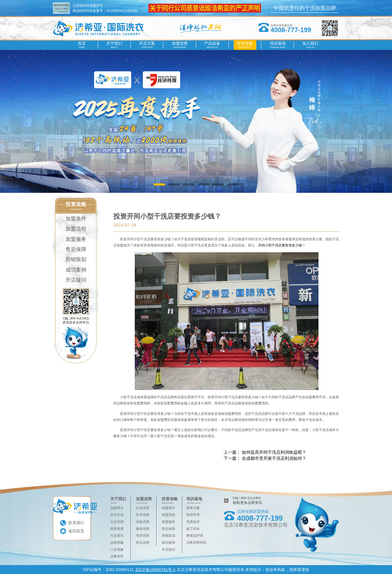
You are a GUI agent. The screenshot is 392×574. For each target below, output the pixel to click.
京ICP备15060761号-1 (155, 570)
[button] (159, 184)
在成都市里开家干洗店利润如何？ (274, 458)
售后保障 (76, 249)
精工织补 (193, 529)
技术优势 (143, 515)
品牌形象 (117, 542)
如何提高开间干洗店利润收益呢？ (274, 452)
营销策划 (76, 259)
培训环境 (193, 515)
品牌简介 (117, 508)
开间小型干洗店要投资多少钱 (280, 245)
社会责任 (117, 535)
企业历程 (117, 522)
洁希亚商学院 (196, 542)
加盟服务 (76, 239)
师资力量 (193, 508)
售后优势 (143, 542)
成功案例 (76, 270)
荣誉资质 (117, 529)
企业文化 (117, 515)
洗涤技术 (193, 522)
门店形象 (117, 550)
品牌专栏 (117, 556)
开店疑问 (76, 280)
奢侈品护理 (195, 535)
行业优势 (143, 508)
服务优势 (143, 529)
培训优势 (143, 535)
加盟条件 (76, 219)
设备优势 (143, 522)
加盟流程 (76, 229)
